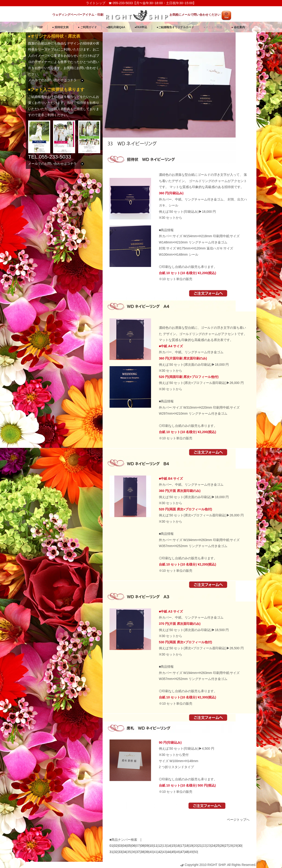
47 (182, 852)
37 (138, 852)
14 (169, 846)
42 (160, 852)
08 (142, 846)
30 (240, 846)
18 (187, 846)
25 (218, 846)
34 (125, 852)
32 (116, 852)
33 (120, 852)
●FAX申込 (141, 27)
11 (156, 846)
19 (191, 846)
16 (178, 846)
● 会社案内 (238, 27)
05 (129, 846)
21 (200, 846)
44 (169, 852)
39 (147, 852)
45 (173, 852)
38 (142, 852)
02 (116, 846)
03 (120, 846)
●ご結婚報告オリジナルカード (175, 27)
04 (125, 846)
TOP (40, 27)
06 (134, 846)
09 (147, 846)
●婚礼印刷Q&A (116, 27)
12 (160, 846)
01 (111, 846)
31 (111, 852)
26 (222, 846)
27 (227, 846)
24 (213, 846)
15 (173, 846)
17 (182, 846)
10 (151, 846)
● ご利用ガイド (88, 27)
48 (187, 852)
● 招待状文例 (60, 27)
